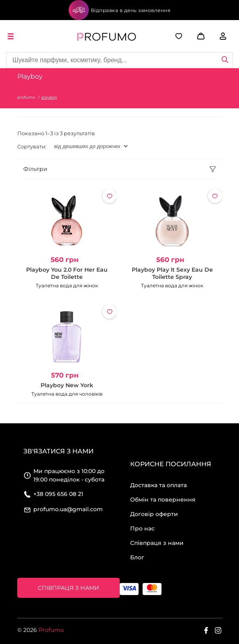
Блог (137, 557)
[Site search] (119, 60)
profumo (26, 97)
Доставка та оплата (158, 485)
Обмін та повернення (163, 500)
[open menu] (12, 36)
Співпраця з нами (157, 543)
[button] (195, 36)
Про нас (142, 528)
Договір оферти (154, 514)
